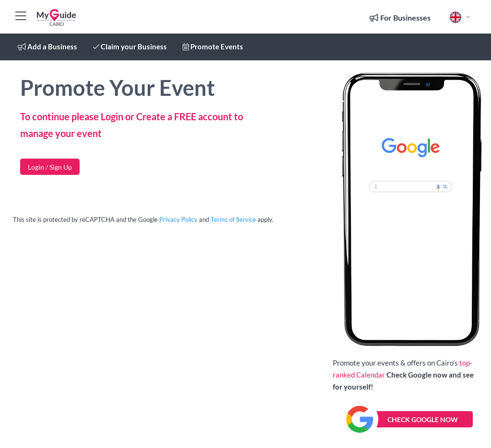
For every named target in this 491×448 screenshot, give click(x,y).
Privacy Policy (178, 219)
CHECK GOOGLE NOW (423, 419)
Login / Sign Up (50, 167)
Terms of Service (233, 219)
